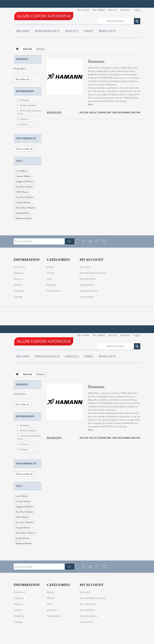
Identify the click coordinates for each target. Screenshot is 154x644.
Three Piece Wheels (25, 208)
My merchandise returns (93, 273)
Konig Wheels (22, 213)
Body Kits (107, 31)
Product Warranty (28, 105)
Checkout (125, 10)
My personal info (89, 291)
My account (92, 260)
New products (26, 138)
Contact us (20, 267)
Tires (89, 31)
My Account (83, 10)
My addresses (87, 285)
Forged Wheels (23, 202)
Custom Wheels (23, 176)
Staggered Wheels (24, 181)
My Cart (113, 10)
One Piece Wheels (24, 187)
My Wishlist (99, 10)
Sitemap (18, 297)
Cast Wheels (22, 171)
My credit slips (88, 279)
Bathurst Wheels (24, 218)
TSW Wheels (22, 192)
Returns (23, 124)
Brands (23, 31)
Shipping (24, 100)
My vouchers (86, 297)
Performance (47, 31)
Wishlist (22, 59)
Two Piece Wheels (24, 197)
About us (24, 119)
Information (25, 91)
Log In (137, 10)
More (91, 104)
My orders (85, 267)
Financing (19, 291)
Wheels (72, 31)
